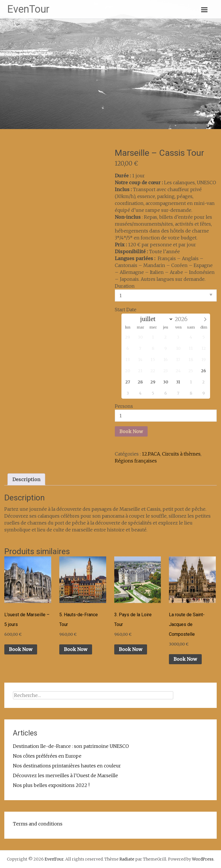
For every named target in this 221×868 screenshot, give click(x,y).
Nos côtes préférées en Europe (47, 756)
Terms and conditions (38, 824)
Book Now (131, 431)
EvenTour (28, 9)
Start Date (126, 310)
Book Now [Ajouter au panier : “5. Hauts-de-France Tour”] (76, 649)
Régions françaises (136, 461)
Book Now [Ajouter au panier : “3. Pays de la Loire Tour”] (131, 649)
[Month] (155, 319)
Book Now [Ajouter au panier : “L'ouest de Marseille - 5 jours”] (21, 649)
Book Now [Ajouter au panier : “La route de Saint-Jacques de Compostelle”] (185, 659)
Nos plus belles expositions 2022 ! (51, 785)
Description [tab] (26, 479)
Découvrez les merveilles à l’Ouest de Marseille (65, 775)
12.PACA (151, 454)
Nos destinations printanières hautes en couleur (67, 766)
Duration (125, 286)
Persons (124, 406)
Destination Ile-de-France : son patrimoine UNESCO (71, 746)
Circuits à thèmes (181, 454)
